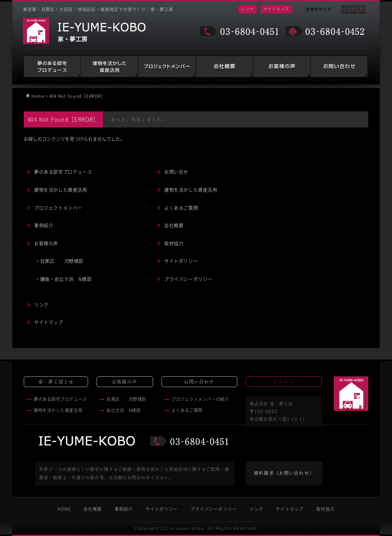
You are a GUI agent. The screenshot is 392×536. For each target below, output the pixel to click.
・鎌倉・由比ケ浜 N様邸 (63, 279)
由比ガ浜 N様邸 (123, 410)
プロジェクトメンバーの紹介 (200, 399)
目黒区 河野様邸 (126, 399)
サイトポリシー (181, 261)
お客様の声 (282, 66)
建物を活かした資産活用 (109, 66)
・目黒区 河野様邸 (59, 261)
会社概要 (224, 66)
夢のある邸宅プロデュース (52, 66)
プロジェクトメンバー (58, 208)
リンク (247, 9)
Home (38, 96)
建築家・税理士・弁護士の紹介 (167, 66)
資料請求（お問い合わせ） (284, 473)
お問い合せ (176, 172)
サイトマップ (276, 9)
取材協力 (174, 243)
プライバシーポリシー (188, 279)
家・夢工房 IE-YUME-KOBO (84, 31)
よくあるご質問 (181, 208)
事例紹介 (44, 226)
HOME (64, 509)
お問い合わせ (339, 66)
